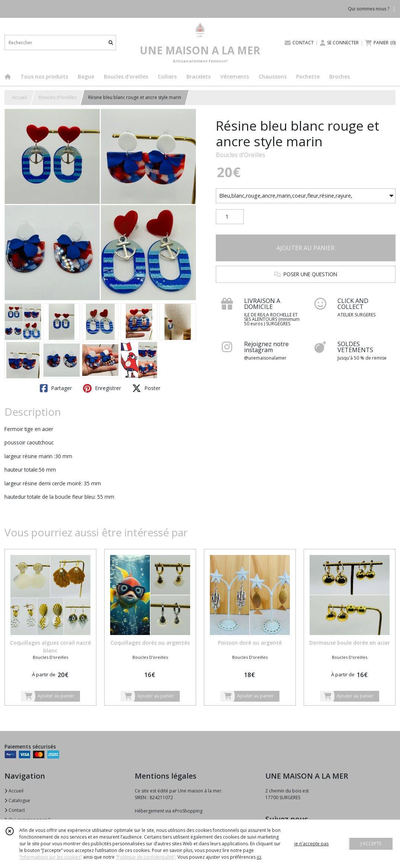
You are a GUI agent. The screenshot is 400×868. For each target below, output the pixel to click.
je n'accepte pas (311, 844)
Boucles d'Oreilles (241, 155)
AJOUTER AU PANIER (305, 248)
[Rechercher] (111, 43)
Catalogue (17, 800)
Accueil (19, 97)
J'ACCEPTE (371, 844)
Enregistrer (102, 388)
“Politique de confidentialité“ (145, 857)
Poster (146, 388)
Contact (15, 810)
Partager (56, 388)
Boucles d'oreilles (57, 97)
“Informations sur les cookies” (51, 857)
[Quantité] (230, 217)
